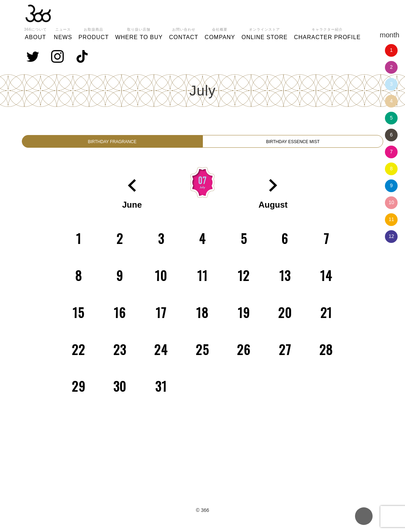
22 (79, 354)
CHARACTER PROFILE (327, 33)
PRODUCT (94, 33)
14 (326, 280)
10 (391, 202)
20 (285, 317)
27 (285, 354)
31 (161, 391)
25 (202, 354)
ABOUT (36, 33)
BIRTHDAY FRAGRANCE (112, 144)
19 (244, 317)
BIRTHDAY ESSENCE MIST (293, 144)
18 (202, 317)
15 (79, 317)
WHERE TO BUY (139, 33)
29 (79, 391)
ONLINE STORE (265, 33)
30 (120, 391)
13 (285, 280)
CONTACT (184, 33)
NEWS (63, 33)
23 (120, 354)
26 (244, 354)
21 (326, 317)
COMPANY (220, 33)
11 (391, 219)
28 (326, 354)
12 (391, 236)
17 (161, 317)
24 (161, 354)
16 (120, 317)
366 (38, 13)
